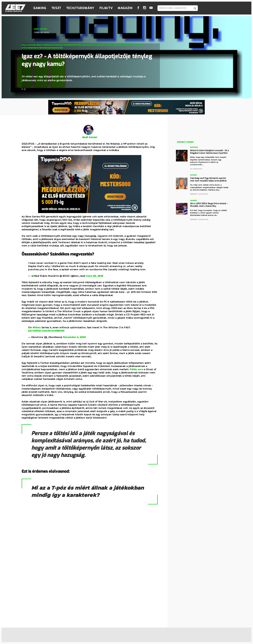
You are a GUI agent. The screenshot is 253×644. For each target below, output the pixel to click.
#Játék (63, 45)
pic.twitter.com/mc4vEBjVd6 (46, 331)
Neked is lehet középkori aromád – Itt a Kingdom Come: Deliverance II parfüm (210, 152)
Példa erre (136, 369)
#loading (85, 45)
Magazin (125, 8)
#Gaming (54, 45)
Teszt (56, 8)
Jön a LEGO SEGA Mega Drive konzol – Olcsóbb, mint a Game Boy (209, 205)
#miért (120, 45)
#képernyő (73, 45)
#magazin (96, 45)
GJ (191, 169)
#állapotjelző (30, 45)
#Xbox (37, 327)
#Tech (132, 45)
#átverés (44, 45)
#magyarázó (108, 45)
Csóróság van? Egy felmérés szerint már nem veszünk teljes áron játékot (208, 179)
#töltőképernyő (31, 48)
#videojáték (56, 48)
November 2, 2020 (74, 337)
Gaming (40, 8)
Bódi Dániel (41, 29)
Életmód (194, 147)
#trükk (45, 48)
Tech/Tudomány (80, 8)
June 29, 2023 (95, 276)
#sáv (126, 45)
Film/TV (106, 8)
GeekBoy (194, 194)
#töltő (139, 45)
